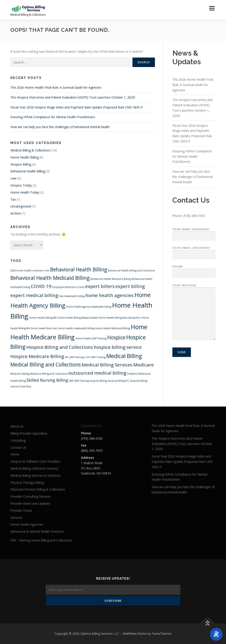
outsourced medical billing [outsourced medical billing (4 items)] (97, 373)
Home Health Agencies (27, 524)
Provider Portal (21, 511)
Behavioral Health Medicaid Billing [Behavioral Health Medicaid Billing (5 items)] (50, 278)
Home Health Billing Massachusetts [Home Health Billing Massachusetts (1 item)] (78, 318)
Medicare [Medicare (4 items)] (144, 365)
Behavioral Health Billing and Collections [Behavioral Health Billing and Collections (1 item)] (131, 271)
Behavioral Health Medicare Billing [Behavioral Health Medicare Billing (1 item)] (111, 279)
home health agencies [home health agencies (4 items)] (109, 295)
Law (13, 178)
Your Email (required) (194, 251)
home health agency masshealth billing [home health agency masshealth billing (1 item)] (89, 307)
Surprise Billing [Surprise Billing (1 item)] (98, 381)
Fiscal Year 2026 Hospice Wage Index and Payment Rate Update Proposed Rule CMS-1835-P (77, 107)
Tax (13, 199)
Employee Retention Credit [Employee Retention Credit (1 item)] (68, 287)
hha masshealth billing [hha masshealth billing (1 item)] (72, 296)
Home (15, 454)
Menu (212, 8)
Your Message (194, 312)
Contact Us (18, 447)
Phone (194, 270)
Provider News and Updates (30, 503)
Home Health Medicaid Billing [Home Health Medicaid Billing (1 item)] (112, 328)
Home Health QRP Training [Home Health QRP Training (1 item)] (91, 338)
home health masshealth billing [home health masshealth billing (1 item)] (76, 328)
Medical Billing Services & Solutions (36, 475)
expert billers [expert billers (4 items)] (100, 286)
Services (16, 518)
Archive (16, 213)
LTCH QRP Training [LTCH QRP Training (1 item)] (95, 357)
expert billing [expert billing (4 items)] (130, 286)
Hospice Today (21, 185)
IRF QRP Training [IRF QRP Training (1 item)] (74, 357)
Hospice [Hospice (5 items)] (116, 337)
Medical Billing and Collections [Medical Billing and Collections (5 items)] (46, 365)
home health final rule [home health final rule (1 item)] (44, 328)
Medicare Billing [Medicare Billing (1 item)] (20, 374)
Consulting (18, 440)
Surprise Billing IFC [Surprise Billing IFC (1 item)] (118, 381)
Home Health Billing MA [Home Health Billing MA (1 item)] (43, 318)
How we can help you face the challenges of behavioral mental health (60, 127)
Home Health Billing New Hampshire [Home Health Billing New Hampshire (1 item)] (120, 318)
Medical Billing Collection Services (34, 468)
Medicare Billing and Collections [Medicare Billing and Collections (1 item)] (49, 374)
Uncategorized (21, 206)
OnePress (130, 634)
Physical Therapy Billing (27, 483)
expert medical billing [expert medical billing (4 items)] (34, 295)
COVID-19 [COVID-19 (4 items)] (41, 286)
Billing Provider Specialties (29, 433)
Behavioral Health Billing (28, 171)
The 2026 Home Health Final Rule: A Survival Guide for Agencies (56, 87)
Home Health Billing (24, 157)
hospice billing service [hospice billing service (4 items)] (118, 347)
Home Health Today (25, 192)
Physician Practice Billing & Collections (38, 489)
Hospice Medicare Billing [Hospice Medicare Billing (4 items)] (37, 356)
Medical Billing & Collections (30, 150)
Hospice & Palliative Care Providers (35, 461)
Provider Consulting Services (31, 496)
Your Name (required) (194, 233)
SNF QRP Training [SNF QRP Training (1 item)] (79, 381)
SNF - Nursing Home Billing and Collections (41, 540)
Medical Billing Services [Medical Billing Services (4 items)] (107, 365)
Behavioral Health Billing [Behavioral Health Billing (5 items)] (79, 270)
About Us (17, 426)
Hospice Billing (21, 164)
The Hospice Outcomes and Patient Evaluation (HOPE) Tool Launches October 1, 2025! (73, 97)
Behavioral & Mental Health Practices (37, 531)
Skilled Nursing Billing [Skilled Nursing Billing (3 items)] (47, 380)
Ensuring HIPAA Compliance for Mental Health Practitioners (53, 117)
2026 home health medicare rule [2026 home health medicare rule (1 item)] (30, 271)
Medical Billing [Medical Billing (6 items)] (124, 356)
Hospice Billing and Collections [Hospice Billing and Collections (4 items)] (60, 347)
